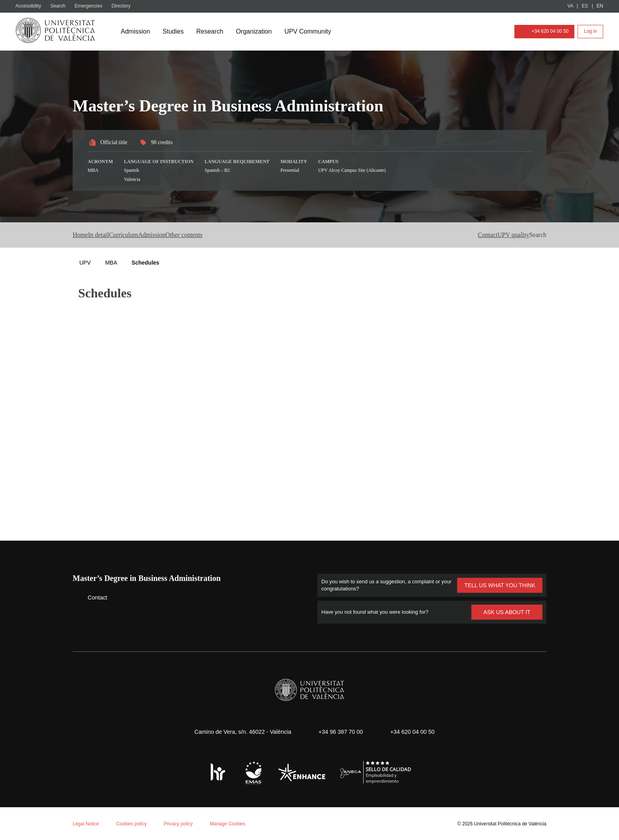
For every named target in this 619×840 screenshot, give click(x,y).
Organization (258, 32)
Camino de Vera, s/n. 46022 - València (239, 731)
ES (585, 6)
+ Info (585, 821)
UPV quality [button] (495, 235)
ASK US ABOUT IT (507, 612)
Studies (175, 32)
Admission (136, 32)
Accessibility (30, 6)
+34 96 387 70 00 (340, 731)
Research (213, 32)
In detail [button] (116, 235)
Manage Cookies (235, 823)
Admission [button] (201, 235)
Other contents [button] (251, 235)
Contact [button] (453, 235)
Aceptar (39, 811)
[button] (535, 235)
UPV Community (314, 32)
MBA (111, 262)
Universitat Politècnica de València (508, 823)
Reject (78, 811)
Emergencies (92, 6)
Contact (92, 597)
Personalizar (125, 811)
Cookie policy (104, 737)
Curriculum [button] (156, 235)
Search (61, 6)
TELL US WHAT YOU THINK (500, 585)
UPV (85, 262)
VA (571, 6)
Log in (590, 31)
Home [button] (82, 235)
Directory (125, 6)
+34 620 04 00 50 (542, 31)
